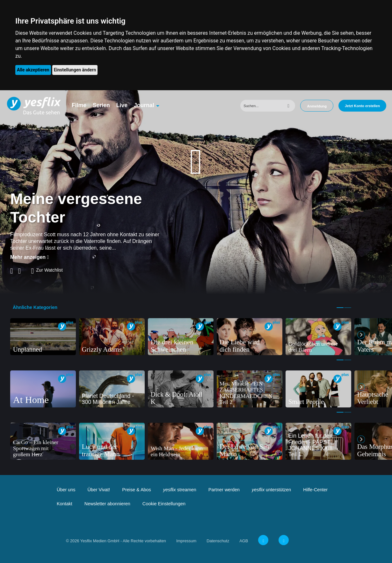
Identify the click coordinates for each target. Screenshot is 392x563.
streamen (180, 490)
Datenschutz (218, 541)
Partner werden (224, 490)
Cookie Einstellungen (164, 504)
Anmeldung (317, 106)
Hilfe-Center (315, 490)
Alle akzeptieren (33, 70)
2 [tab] (348, 308)
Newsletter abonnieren (107, 504)
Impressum (186, 541)
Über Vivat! (99, 490)
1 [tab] (340, 308)
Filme (79, 105)
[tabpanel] (43, 337)
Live (122, 105)
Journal (144, 105)
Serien (101, 105)
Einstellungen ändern (75, 70)
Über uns (66, 490)
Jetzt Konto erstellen (362, 106)
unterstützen (271, 490)
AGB (244, 541)
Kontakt (65, 504)
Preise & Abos (136, 490)
